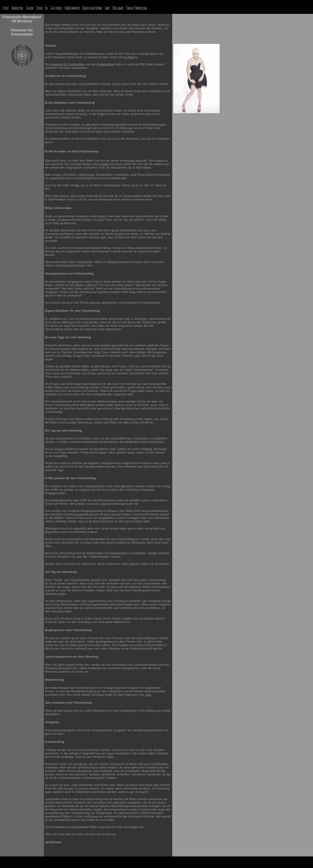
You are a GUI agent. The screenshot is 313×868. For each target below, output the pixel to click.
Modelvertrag (106, 64)
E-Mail (129, 57)
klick (149, 695)
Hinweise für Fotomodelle (67, 64)
